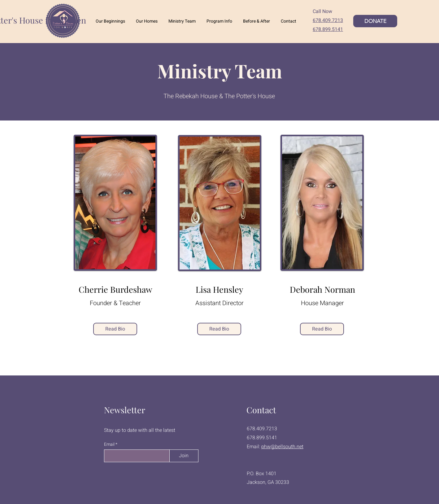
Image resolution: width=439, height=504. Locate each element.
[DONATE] (375, 21)
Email (110, 445)
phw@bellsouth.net (282, 447)
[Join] (184, 456)
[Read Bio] (115, 329)
